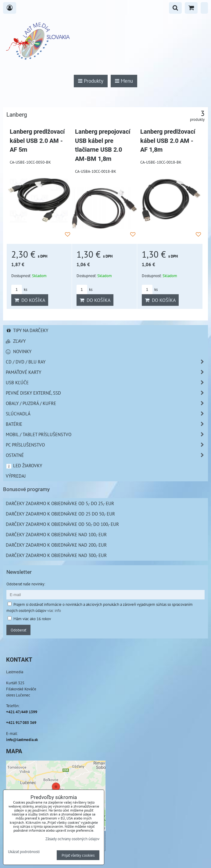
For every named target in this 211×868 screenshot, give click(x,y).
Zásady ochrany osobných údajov (72, 839)
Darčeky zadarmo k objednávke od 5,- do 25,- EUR (60, 503)
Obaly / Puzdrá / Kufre (107, 403)
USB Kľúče (107, 383)
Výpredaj (16, 476)
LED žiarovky (24, 465)
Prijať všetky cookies (78, 855)
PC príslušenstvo (107, 445)
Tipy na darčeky (27, 330)
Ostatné (107, 455)
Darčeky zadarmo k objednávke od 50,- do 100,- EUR (62, 524)
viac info (54, 610)
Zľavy (16, 341)
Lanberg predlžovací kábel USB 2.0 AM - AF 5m (37, 141)
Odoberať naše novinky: (26, 584)
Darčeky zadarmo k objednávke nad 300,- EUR (56, 555)
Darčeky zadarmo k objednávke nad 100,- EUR (56, 534)
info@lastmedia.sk (22, 740)
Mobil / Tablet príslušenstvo (107, 434)
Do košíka (30, 300)
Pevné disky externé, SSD (107, 393)
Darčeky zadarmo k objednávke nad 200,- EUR (56, 545)
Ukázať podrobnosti (24, 852)
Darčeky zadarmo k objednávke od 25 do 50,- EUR (60, 514)
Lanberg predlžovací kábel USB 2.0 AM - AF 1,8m (168, 141)
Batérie (107, 424)
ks (19, 289)
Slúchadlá (107, 414)
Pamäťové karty (107, 372)
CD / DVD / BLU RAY (107, 362)
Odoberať (18, 630)
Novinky (19, 351)
